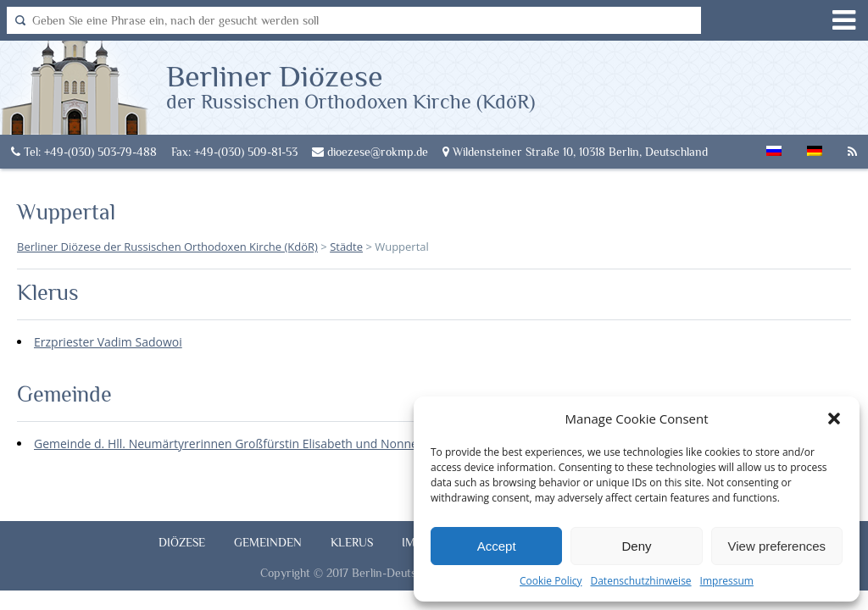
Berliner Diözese (351, 86)
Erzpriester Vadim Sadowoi (108, 342)
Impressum (727, 581)
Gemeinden (268, 542)
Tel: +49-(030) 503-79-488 (84, 152)
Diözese (182, 542)
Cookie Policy (551, 581)
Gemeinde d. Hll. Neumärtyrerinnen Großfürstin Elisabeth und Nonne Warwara (252, 444)
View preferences (777, 546)
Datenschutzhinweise (640, 581)
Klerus (352, 542)
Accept (497, 546)
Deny (636, 546)
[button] (834, 419)
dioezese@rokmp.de (370, 152)
